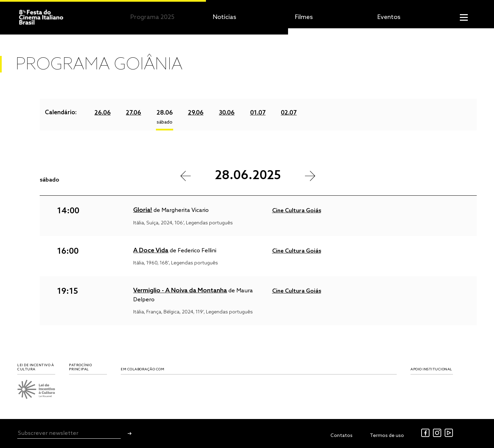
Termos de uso (387, 436)
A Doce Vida (151, 251)
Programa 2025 (152, 17)
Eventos (389, 17)
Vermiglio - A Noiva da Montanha (180, 291)
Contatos (342, 436)
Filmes (304, 17)
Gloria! (143, 210)
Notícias (225, 17)
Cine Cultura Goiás (297, 211)
